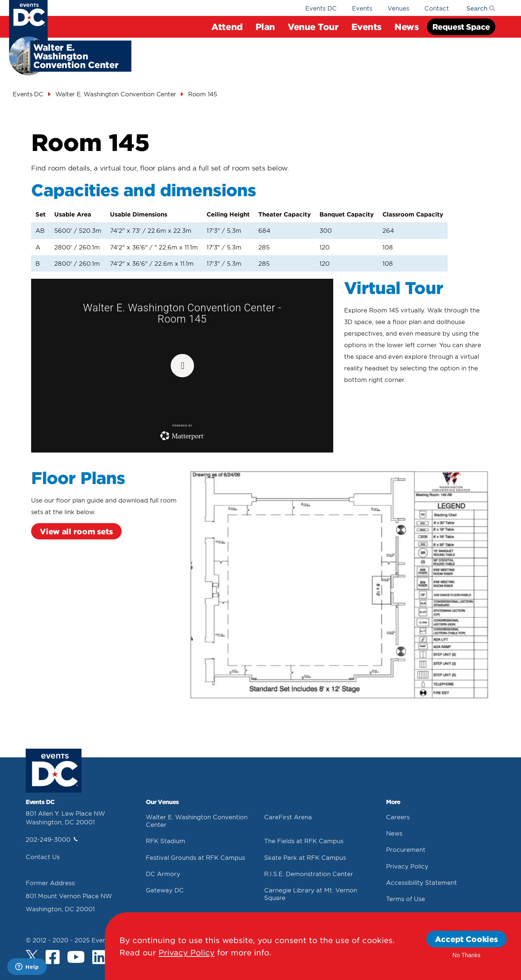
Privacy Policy (407, 866)
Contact (437, 8)
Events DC (321, 8)
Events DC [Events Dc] (28, 94)
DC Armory (163, 874)
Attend (227, 27)
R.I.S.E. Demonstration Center (309, 874)
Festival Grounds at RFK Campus (195, 857)
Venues (398, 8)
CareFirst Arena (288, 817)
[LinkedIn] (99, 958)
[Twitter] (32, 956)
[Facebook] (53, 958)
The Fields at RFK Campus (304, 841)
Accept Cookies (466, 939)
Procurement (406, 849)
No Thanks (467, 955)
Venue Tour (313, 27)
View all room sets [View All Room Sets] (76, 531)
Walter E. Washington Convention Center (116, 94)
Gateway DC (165, 890)
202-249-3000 (52, 839)
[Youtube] (76, 958)
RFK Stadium (166, 841)
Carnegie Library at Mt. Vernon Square (311, 894)
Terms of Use (406, 899)
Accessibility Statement (422, 882)
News (406, 27)
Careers (398, 817)
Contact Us (43, 857)
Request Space (461, 27)
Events (367, 27)
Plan (265, 27)
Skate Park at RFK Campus (305, 857)
